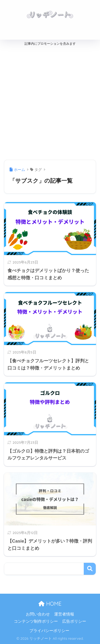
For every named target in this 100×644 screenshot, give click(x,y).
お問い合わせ (38, 614)
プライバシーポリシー (49, 631)
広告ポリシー (74, 621)
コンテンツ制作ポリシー (36, 621)
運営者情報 (64, 614)
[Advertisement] (50, 102)
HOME (50, 604)
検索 (90, 569)
